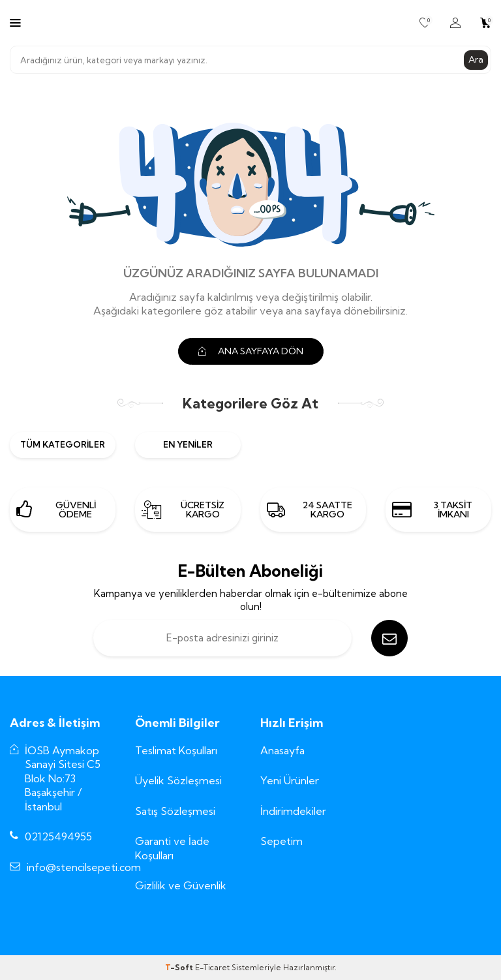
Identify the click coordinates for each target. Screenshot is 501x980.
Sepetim (281, 841)
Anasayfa (282, 750)
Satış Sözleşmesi (175, 811)
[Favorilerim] (425, 23)
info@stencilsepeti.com (84, 867)
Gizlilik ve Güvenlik (181, 885)
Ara (476, 59)
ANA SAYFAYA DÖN (251, 351)
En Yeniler (188, 444)
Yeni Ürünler (290, 780)
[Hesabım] (455, 23)
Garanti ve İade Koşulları (172, 848)
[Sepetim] (486, 23)
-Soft (180, 967)
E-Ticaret (212, 967)
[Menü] (15, 22)
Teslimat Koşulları (176, 750)
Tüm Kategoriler (63, 444)
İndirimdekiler (293, 811)
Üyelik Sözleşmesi (178, 780)
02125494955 (58, 836)
